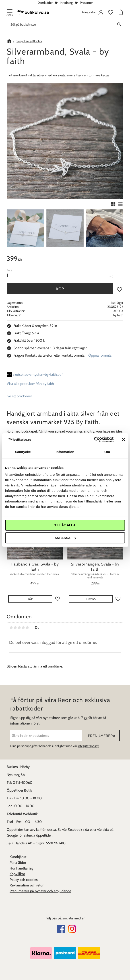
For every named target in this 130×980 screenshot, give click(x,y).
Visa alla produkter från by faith (30, 384)
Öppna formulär (100, 355)
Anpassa (65, 538)
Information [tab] (65, 452)
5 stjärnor (27, 627)
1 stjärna (11, 627)
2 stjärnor (15, 627)
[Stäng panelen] (123, 439)
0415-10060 (23, 783)
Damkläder (45, 3)
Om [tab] (107, 452)
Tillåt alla (65, 525)
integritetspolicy (88, 746)
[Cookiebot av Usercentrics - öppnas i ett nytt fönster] (94, 439)
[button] (9, 13)
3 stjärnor (19, 627)
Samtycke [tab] (23, 452)
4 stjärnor (23, 627)
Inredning (66, 3)
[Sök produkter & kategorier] (61, 25)
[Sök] (119, 25)
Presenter (86, 3)
